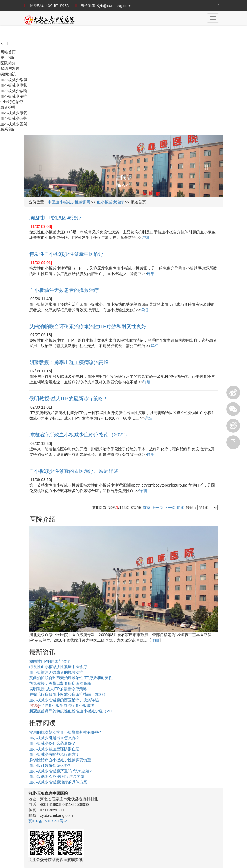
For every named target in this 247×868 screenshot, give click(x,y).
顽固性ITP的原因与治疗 (50, 661)
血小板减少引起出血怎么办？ (54, 738)
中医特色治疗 (12, 102)
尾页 (181, 508)
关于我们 (8, 57)
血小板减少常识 (14, 80)
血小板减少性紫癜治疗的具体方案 (58, 782)
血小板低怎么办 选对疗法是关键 (57, 777)
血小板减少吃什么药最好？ (52, 743)
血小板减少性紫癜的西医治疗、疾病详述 (64, 700)
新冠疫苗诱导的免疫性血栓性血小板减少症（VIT (71, 711)
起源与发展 (10, 69)
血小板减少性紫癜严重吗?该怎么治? (60, 771)
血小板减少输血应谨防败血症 (54, 749)
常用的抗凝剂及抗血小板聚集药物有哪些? (65, 732)
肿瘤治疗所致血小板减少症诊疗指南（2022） (68, 694)
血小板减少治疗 (14, 96)
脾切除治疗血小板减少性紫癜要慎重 (60, 760)
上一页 (157, 508)
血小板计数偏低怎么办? (50, 765)
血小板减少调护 (14, 118)
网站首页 (8, 52)
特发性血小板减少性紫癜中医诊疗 (58, 667)
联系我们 (8, 129)
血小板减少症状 (14, 85)
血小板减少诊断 (14, 91)
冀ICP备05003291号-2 (48, 821)
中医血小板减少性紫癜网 (69, 202)
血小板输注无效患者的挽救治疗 (56, 672)
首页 (147, 508)
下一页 (170, 508)
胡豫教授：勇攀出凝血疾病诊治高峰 (60, 683)
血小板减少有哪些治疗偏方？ (54, 754)
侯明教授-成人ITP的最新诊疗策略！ (60, 689)
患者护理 (8, 107)
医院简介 (8, 63)
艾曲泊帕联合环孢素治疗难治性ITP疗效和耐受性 (71, 678)
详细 (145, 237)
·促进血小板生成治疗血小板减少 (62, 705)
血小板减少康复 (14, 113)
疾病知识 (8, 74)
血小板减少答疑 (14, 124)
